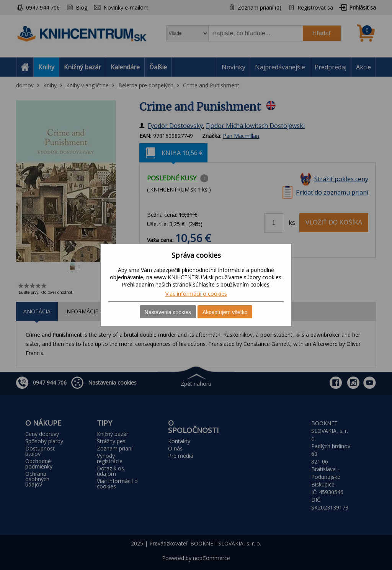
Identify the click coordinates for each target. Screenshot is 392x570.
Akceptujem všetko (225, 312)
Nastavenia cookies (168, 312)
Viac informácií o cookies (196, 294)
